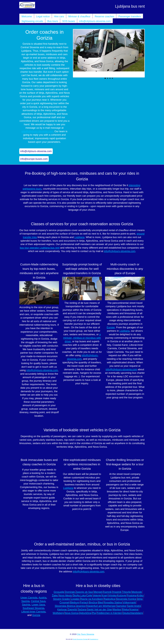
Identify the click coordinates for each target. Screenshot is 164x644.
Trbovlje (127, 592)
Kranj (105, 595)
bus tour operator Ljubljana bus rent (40, 248)
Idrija (140, 599)
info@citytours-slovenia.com (95, 21)
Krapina (134, 609)
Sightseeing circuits (32, 21)
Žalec (55, 595)
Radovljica (110, 599)
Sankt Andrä (134, 606)
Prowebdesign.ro (94, 639)
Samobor (121, 606)
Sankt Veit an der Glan (100, 609)
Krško (140, 595)
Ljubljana (79, 237)
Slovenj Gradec (62, 599)
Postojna (132, 595)
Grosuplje (59, 592)
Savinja (25, 601)
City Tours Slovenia (86, 634)
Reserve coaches (104, 16)
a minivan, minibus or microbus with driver (82, 338)
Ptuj (94, 613)
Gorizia (36, 615)
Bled (101, 602)
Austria (43, 598)
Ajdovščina (85, 613)
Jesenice (81, 606)
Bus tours (53, 21)
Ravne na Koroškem (92, 599)
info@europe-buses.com (34, 159)
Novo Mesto (65, 595)
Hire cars (59, 16)
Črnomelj (65, 602)
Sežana (82, 609)
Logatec (75, 599)
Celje (89, 595)
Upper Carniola (29, 598)
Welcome (27, 16)
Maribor (117, 609)
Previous (75, 53)
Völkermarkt (129, 602)
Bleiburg (75, 602)
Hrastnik (117, 592)
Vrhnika (112, 595)
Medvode (137, 592)
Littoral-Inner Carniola (33, 612)
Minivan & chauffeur (79, 16)
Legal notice (43, 16)
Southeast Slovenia (33, 608)
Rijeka (125, 609)
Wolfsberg (58, 613)
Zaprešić (72, 609)
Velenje (97, 595)
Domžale (70, 592)
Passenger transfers (130, 16)
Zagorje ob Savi (84, 592)
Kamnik (108, 592)
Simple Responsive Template (80, 639)
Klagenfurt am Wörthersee (101, 606)
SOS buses (69, 21)
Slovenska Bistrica (65, 606)
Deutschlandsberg (133, 613)
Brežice (93, 602)
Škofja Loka (79, 595)
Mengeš (98, 592)
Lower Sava (38, 605)
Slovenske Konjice (126, 599)
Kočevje (122, 595)
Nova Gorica (71, 613)
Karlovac (62, 609)
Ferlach (84, 602)
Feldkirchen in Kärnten (109, 613)
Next (142, 53)
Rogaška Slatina (113, 602)
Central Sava (38, 601)
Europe (111, 327)
